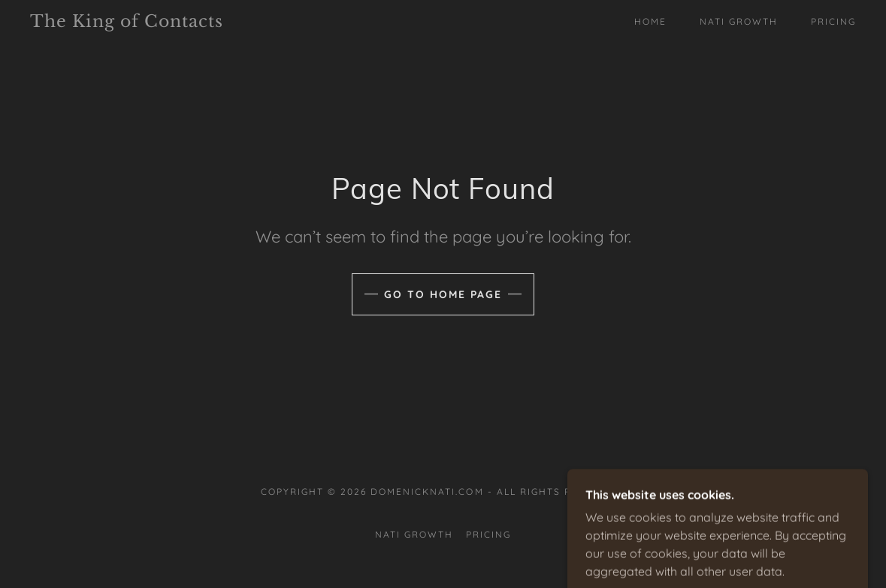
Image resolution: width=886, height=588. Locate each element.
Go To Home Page (443, 294)
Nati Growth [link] (739, 21)
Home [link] (650, 21)
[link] (142, 23)
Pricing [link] (833, 21)
